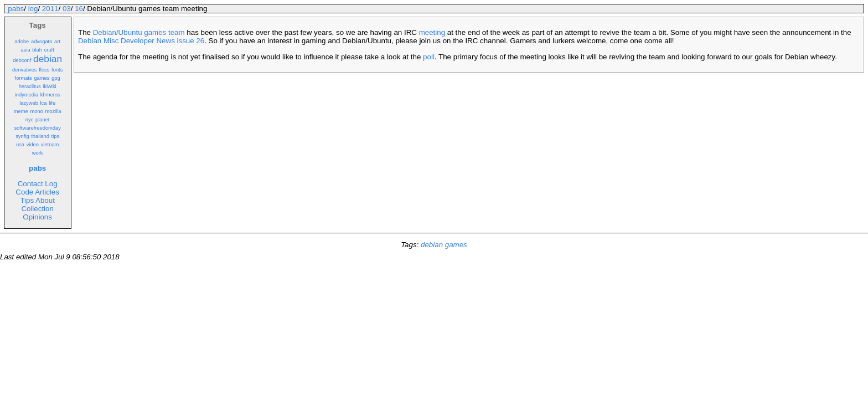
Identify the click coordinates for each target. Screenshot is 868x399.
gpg (56, 78)
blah (37, 50)
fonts (57, 70)
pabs (16, 9)
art (57, 42)
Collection (37, 209)
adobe (22, 42)
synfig (22, 136)
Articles (47, 192)
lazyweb (29, 103)
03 (67, 9)
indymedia (27, 95)
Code (24, 192)
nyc (30, 120)
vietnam (50, 145)
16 (79, 9)
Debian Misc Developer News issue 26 (141, 41)
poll (429, 57)
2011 (50, 9)
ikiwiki (49, 86)
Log (51, 184)
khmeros (50, 95)
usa (20, 145)
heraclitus (30, 86)
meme (21, 111)
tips (56, 136)
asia (25, 50)
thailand (40, 136)
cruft (49, 50)
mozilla (53, 111)
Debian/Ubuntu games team (139, 32)
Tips (27, 200)
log (33, 9)
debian (48, 59)
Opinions (37, 217)
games (42, 78)
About (45, 200)
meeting (432, 32)
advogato (42, 42)
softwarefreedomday (37, 128)
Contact (30, 184)
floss (44, 70)
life (52, 103)
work (38, 153)
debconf (22, 60)
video (33, 145)
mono (36, 111)
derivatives (25, 70)
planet (42, 120)
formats (24, 78)
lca (44, 103)
